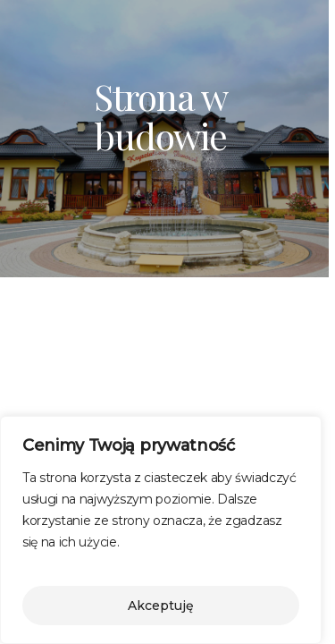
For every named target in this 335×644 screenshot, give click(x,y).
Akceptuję (161, 606)
